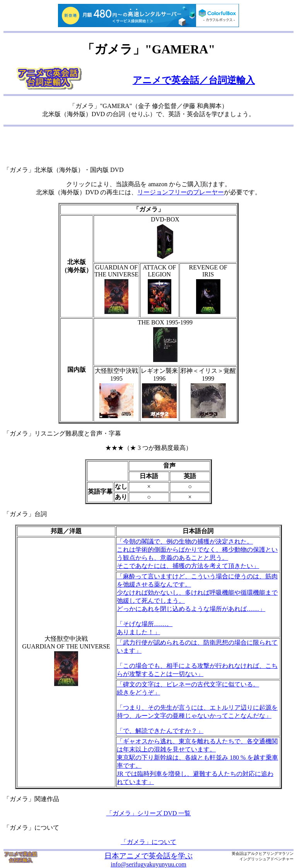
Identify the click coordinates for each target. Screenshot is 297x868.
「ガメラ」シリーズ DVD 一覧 (149, 813)
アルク (253, 853)
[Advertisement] (148, 147)
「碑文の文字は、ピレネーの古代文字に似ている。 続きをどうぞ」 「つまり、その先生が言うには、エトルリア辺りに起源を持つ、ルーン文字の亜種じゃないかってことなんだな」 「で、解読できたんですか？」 (197, 708)
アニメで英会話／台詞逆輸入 (194, 80)
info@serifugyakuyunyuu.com (148, 864)
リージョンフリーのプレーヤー (181, 192)
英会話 (237, 853)
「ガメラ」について (148, 842)
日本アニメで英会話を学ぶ (148, 856)
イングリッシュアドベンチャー (266, 859)
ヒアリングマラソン (276, 853)
